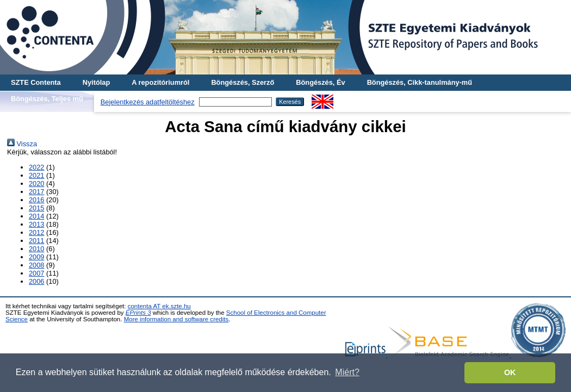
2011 (36, 241)
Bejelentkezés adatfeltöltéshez (148, 102)
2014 (36, 216)
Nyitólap (96, 82)
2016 (36, 200)
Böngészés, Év (320, 82)
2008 (36, 265)
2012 (36, 232)
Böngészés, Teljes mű (47, 99)
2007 (36, 273)
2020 (36, 183)
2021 (36, 175)
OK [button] (510, 372)
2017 (36, 192)
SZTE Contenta (36, 82)
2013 (36, 224)
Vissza (22, 144)
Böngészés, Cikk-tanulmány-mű (420, 82)
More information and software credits (176, 319)
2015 (36, 208)
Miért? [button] (347, 372)
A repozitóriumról (160, 82)
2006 (36, 281)
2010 (36, 249)
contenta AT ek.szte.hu (159, 306)
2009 (36, 257)
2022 (36, 167)
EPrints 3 (138, 313)
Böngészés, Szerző (243, 82)
